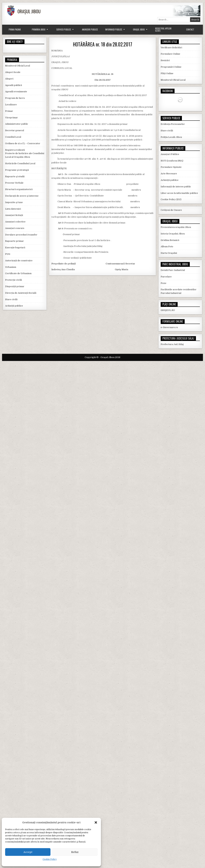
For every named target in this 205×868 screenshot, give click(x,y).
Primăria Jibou (39, 29)
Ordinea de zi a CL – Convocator (23, 143)
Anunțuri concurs (15, 228)
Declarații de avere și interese (22, 196)
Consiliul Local (13, 137)
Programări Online (171, 67)
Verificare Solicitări (171, 48)
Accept (28, 852)
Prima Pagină (15, 29)
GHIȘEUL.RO (168, 310)
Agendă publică (14, 85)
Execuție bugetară (15, 248)
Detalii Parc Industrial (173, 270)
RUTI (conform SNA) (172, 161)
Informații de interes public (176, 187)
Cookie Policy (50, 859)
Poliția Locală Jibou (171, 137)
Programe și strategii (17, 170)
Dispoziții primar (15, 286)
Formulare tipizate (171, 167)
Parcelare (166, 277)
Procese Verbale (14, 183)
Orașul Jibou (139, 29)
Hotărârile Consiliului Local (20, 163)
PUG (8, 254)
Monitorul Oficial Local (18, 66)
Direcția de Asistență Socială (21, 293)
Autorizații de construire (19, 261)
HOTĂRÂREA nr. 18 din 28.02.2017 (102, 44)
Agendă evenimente (16, 92)
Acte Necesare (169, 174)
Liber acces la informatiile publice (179, 193)
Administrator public (17, 124)
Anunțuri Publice (90, 29)
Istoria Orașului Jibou (173, 234)
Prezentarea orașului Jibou (176, 227)
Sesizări (165, 60)
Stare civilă (11, 299)
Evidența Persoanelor (173, 124)
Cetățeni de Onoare (171, 210)
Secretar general (15, 130)
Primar (9, 111)
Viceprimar (11, 118)
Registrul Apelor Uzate (163, 30)
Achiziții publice (14, 306)
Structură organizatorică (19, 189)
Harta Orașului (169, 253)
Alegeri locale (13, 72)
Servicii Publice (64, 29)
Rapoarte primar (14, 241)
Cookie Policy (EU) (171, 199)
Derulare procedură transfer (21, 235)
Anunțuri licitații (14, 215)
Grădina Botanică (170, 240)
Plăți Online (167, 73)
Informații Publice (114, 29)
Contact (190, 29)
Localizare (11, 105)
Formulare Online (170, 54)
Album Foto (167, 246)
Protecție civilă (14, 280)
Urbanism (11, 267)
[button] (96, 822)
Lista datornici (13, 209)
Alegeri (9, 79)
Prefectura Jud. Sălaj (172, 344)
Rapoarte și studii (15, 176)
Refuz (75, 852)
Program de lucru (15, 98)
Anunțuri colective (15, 222)
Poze (164, 283)
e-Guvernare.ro (169, 327)
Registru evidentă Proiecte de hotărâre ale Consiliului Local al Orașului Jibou (25, 154)
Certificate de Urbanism (18, 273)
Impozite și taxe (14, 202)
